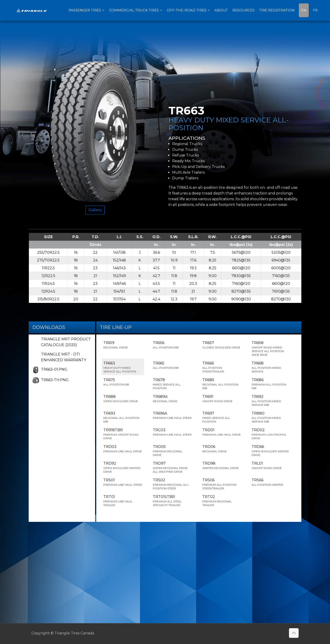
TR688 (123, 399)
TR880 (271, 417)
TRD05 (172, 451)
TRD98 (222, 466)
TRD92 (123, 467)
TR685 (222, 384)
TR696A (172, 415)
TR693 (123, 417)
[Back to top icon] (294, 633)
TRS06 (222, 484)
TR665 (172, 365)
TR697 (222, 417)
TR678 (172, 384)
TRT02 (222, 501)
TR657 (222, 345)
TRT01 (123, 501)
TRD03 (123, 449)
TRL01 (271, 466)
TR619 (123, 345)
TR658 (271, 349)
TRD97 (172, 467)
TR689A (172, 399)
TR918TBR (123, 434)
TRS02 (172, 484)
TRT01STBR (172, 501)
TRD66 (271, 451)
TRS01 (123, 482)
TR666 (222, 367)
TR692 (271, 401)
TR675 (123, 382)
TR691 (222, 399)
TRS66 (271, 482)
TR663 (123, 367)
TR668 (271, 367)
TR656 (172, 345)
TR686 (271, 384)
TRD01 (222, 432)
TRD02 (271, 434)
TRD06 (222, 449)
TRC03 (172, 432)
